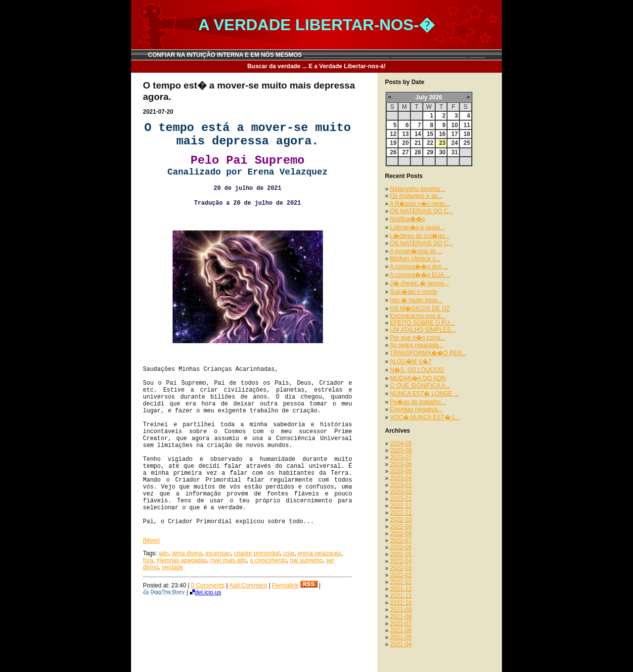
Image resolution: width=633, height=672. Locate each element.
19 (393, 143)
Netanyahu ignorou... (418, 189)
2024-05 (401, 444)
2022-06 (401, 547)
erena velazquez (319, 553)
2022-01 (401, 582)
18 (467, 134)
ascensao (218, 553)
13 (405, 134)
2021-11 (401, 596)
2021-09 (401, 610)
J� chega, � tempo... (420, 283)
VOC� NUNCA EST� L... (425, 417)
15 (430, 134)
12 (393, 134)
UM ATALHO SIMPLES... (423, 330)
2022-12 (401, 506)
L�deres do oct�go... (420, 236)
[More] (151, 540)
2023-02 (401, 492)
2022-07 (401, 540)
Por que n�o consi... (418, 338)
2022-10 (401, 520)
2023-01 (401, 499)
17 (454, 134)
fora (148, 560)
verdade (172, 567)
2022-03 (401, 568)
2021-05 (401, 637)
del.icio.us (205, 592)
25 (467, 143)
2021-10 (401, 603)
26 (393, 152)
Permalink (285, 585)
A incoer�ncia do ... (416, 251)
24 (454, 143)
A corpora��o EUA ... (420, 275)
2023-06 (401, 464)
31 (454, 152)
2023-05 (401, 471)
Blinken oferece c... (415, 259)
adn (164, 553)
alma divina (187, 553)
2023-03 (401, 485)
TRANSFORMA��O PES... (428, 353)
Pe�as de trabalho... (418, 402)
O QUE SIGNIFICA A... (420, 386)
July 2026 (429, 97)
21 (418, 143)
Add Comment (248, 585)
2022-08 (401, 534)
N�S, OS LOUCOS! (417, 370)
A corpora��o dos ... (419, 267)
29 (430, 152)
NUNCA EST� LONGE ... (425, 394)
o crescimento (268, 560)
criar (289, 553)
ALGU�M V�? (411, 361)
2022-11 (401, 513)
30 (442, 152)
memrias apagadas (181, 560)
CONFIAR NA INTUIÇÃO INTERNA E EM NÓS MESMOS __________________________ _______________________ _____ (316, 55)
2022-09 (401, 527)
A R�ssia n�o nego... (420, 204)
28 (418, 152)
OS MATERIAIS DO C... (422, 211)
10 (454, 125)
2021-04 (401, 644)
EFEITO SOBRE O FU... (422, 323)
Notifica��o (408, 219)
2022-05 (401, 554)
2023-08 (401, 450)
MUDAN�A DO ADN (418, 378)
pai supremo (307, 560)
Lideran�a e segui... (418, 227)
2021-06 (401, 630)
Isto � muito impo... (417, 300)
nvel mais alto (228, 560)
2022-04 (401, 561)
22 (430, 143)
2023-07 (401, 457)
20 (405, 143)
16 (442, 134)
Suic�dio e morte (414, 292)
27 (405, 152)
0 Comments (208, 585)
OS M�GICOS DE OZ (420, 309)
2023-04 (401, 478)
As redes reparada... (417, 345)
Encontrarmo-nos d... (418, 316)
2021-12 (401, 589)
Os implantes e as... (416, 196)
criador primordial (257, 553)
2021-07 (401, 624)
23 (442, 143)
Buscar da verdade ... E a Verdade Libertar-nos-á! (316, 66)
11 (467, 125)
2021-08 (401, 617)
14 (418, 134)
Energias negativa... (416, 409)
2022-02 (401, 575)
